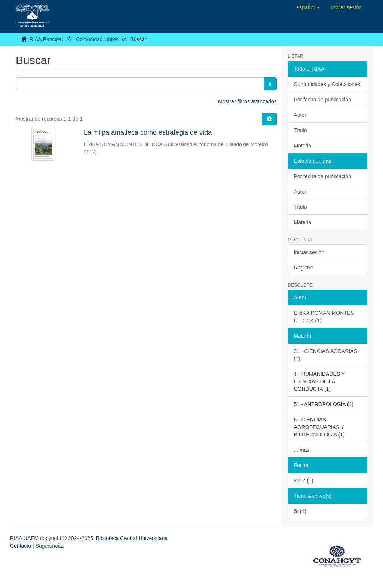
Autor (300, 115)
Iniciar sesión (309, 252)
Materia (303, 146)
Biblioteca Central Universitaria (132, 538)
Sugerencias (50, 546)
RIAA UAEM (25, 538)
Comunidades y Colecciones (327, 84)
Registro (304, 268)
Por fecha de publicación (323, 100)
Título (301, 130)
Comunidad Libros (97, 39)
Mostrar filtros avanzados (247, 101)
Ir (270, 84)
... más (302, 450)
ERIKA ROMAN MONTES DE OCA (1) (324, 317)
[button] (308, 7)
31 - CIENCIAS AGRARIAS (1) (326, 355)
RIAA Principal (46, 39)
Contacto (21, 546)
